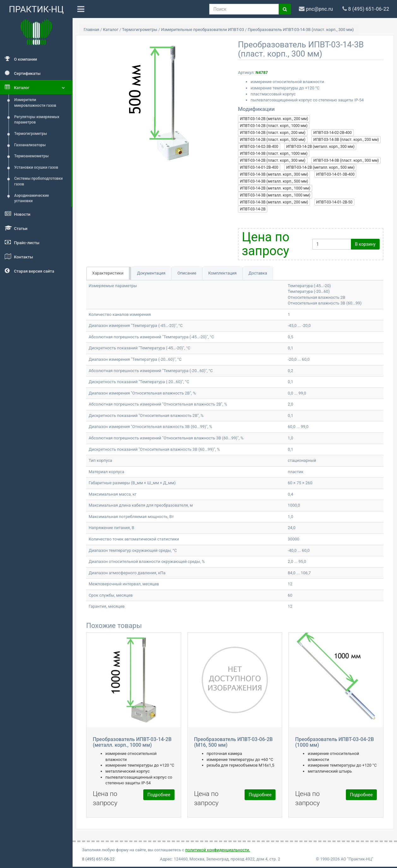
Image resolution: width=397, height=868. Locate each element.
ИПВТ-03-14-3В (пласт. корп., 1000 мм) (274, 154)
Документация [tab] (151, 273)
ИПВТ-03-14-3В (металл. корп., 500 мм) (274, 181)
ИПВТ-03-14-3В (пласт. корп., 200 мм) (346, 140)
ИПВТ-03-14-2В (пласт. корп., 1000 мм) (274, 126)
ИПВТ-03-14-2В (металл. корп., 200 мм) (274, 119)
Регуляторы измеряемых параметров (37, 120)
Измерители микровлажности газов (35, 103)
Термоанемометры (31, 156)
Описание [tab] (187, 273)
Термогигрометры (31, 134)
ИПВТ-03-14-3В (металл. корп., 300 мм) (274, 174)
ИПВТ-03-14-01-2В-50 (334, 202)
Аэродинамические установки (32, 198)
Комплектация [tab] (222, 273)
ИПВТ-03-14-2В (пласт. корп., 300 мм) (273, 160)
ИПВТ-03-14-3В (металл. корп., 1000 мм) (275, 195)
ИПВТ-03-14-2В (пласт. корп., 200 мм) (273, 133)
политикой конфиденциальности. (218, 850)
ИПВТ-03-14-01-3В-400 (335, 174)
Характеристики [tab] (108, 273)
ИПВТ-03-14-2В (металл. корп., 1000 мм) (275, 188)
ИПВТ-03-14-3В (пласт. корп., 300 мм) (346, 160)
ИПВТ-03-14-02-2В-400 (333, 133)
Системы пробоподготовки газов (39, 181)
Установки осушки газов (36, 167)
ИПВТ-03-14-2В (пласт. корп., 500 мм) (273, 140)
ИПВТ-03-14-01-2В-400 (259, 167)
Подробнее (159, 795)
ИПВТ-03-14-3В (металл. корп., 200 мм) (274, 202)
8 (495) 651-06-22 (98, 859)
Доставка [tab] (258, 273)
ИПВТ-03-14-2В (253, 209)
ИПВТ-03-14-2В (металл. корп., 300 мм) (320, 147)
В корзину (365, 244)
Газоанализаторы (30, 145)
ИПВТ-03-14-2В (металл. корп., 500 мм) (320, 167)
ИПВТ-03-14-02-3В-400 (259, 147)
